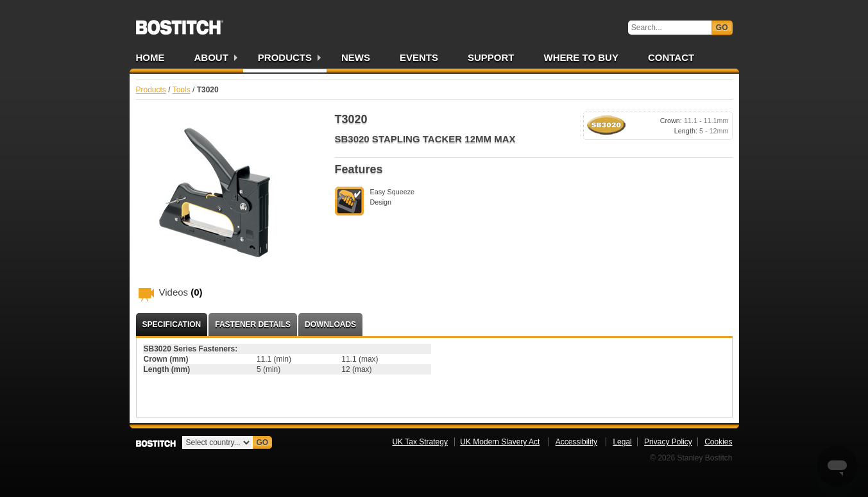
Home (150, 57)
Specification (172, 324)
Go (722, 28)
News (356, 57)
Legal (622, 442)
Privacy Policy (668, 442)
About (211, 57)
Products (285, 57)
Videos (181, 292)
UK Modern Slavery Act (500, 442)
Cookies (718, 442)
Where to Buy (581, 57)
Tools (182, 90)
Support (491, 57)
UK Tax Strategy (420, 442)
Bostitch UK (180, 23)
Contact (671, 57)
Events (419, 57)
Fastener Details (253, 324)
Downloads (330, 324)
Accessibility (576, 442)
